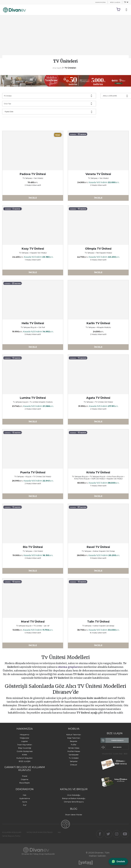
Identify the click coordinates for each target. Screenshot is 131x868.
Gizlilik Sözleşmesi (25, 751)
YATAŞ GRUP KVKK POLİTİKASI (39, 832)
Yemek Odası (74, 748)
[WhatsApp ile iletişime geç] (118, 862)
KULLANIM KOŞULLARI (12, 832)
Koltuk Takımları (74, 735)
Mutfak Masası (74, 751)
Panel (25, 776)
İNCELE (33, 198)
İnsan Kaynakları (25, 745)
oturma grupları (68, 667)
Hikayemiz (25, 735)
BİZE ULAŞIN (115, 2)
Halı (25, 795)
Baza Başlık (25, 783)
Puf (25, 805)
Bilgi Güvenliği (25, 748)
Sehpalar (74, 761)
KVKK (25, 755)
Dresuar (74, 765)
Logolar (25, 741)
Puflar (74, 745)
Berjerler (74, 741)
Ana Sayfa (57, 68)
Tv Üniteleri (74, 758)
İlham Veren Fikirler (74, 815)
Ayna (25, 802)
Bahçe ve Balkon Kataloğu (74, 798)
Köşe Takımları (74, 738)
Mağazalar (25, 738)
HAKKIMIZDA (101, 2)
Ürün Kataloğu (74, 795)
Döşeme (25, 779)
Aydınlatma (25, 798)
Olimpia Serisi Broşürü (74, 802)
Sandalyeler (74, 755)
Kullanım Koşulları (25, 758)
